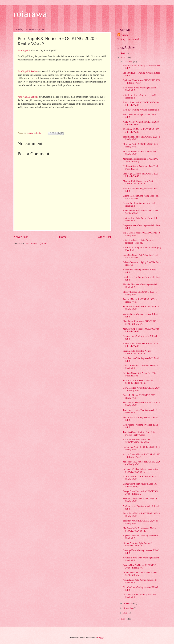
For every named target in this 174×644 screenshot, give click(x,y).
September (128, 608)
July (125, 613)
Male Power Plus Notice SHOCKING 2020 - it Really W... (140, 323)
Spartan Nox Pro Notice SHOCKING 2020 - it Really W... (140, 567)
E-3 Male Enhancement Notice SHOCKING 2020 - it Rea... (137, 441)
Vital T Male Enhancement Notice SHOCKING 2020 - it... (138, 382)
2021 (123, 53)
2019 (123, 619)
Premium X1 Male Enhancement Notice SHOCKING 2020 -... (141, 470)
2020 (123, 58)
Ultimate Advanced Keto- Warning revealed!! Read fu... (138, 241)
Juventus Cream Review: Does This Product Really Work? (139, 434)
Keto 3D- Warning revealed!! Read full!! (141, 110)
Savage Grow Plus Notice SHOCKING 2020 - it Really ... (140, 493)
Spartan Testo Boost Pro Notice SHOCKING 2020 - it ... (137, 352)
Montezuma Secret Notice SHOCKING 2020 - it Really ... (140, 160)
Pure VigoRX (24, 50)
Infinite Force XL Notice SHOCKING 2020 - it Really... (140, 574)
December (128, 61)
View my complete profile (129, 39)
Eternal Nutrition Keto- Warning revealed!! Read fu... (137, 544)
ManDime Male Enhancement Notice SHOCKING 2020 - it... (140, 530)
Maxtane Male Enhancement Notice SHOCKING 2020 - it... (139, 182)
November (128, 603)
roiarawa (30, 14)
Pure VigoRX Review (28, 71)
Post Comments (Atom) (36, 243)
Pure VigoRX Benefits (28, 97)
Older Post (104, 237)
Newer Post (21, 237)
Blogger (101, 638)
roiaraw (124, 35)
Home (63, 237)
